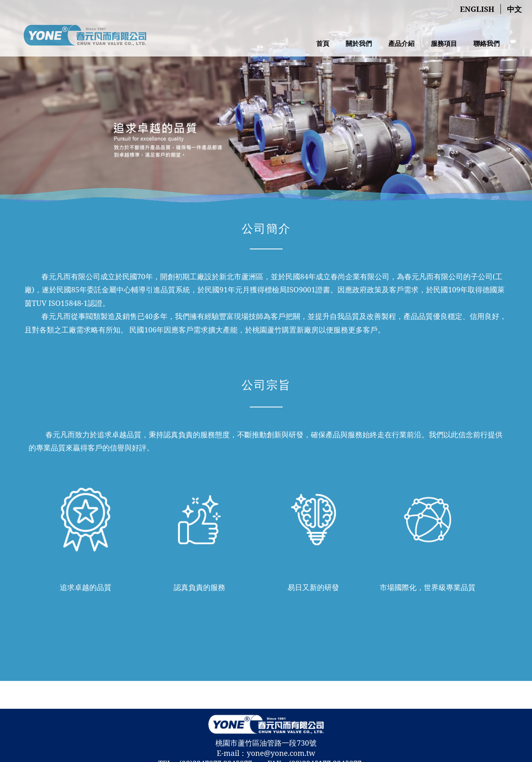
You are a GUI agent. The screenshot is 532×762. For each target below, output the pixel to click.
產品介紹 (401, 43)
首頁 (323, 43)
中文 (514, 9)
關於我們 (359, 43)
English (477, 9)
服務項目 (444, 43)
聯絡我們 (487, 43)
